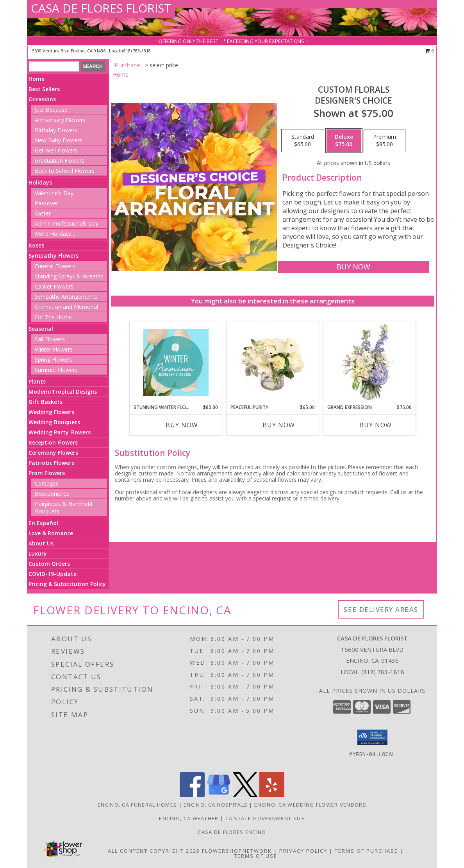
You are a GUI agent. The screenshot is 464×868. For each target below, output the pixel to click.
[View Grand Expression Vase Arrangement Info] (370, 362)
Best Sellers (44, 89)
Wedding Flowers (51, 412)
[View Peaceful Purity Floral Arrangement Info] (273, 362)
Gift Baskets (46, 402)
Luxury (38, 553)
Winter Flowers (54, 349)
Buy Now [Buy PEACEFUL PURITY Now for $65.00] (279, 425)
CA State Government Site (265, 818)
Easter (43, 213)
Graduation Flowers (60, 161)
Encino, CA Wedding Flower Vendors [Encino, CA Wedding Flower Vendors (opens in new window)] (310, 805)
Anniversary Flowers (60, 120)
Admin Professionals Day (67, 223)
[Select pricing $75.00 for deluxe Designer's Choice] (344, 141)
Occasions (42, 99)
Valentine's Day (54, 193)
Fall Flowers (50, 339)
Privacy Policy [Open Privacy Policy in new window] (303, 851)
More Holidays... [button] (55, 234)
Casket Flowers (54, 286)
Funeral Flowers (55, 266)
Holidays (40, 182)
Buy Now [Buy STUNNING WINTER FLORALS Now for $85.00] (182, 425)
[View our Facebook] (192, 795)
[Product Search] (54, 66)
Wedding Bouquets (54, 422)
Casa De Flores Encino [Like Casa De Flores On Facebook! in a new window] (232, 832)
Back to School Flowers (65, 171)
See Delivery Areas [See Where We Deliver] (381, 609)
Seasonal (41, 329)
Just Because (51, 110)
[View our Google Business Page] (219, 795)
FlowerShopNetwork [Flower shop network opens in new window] (237, 851)
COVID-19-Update (53, 574)
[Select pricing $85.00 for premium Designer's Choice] (385, 141)
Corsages (47, 483)
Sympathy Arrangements (66, 297)
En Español (43, 523)
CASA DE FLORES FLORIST (101, 8)
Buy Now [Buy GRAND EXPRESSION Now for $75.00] (376, 425)
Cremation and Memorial (66, 307)
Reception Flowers (53, 442)
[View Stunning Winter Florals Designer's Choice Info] (176, 362)
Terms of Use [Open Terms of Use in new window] (256, 856)
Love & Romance (51, 533)
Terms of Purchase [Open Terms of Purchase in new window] (366, 851)
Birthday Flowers (56, 130)
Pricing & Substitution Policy (67, 584)
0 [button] (429, 51)
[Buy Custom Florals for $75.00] (353, 267)
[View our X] (245, 795)
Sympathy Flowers (54, 256)
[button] (372, 737)
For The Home (53, 317)
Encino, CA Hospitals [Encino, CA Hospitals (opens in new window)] (216, 805)
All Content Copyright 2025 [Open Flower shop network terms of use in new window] (154, 851)
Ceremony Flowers (53, 453)
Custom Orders (49, 564)
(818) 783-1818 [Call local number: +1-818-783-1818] (137, 51)
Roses (36, 245)
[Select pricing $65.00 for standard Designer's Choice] (303, 141)
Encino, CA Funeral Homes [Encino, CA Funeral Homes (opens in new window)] (137, 805)
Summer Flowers (56, 370)
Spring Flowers (53, 360)
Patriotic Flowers (51, 463)
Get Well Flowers (56, 150)
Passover (46, 203)
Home (37, 79)
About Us (41, 543)
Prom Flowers (47, 473)
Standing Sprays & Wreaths (69, 276)
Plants (37, 381)
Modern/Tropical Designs (63, 392)
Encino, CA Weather (189, 818)
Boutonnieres (52, 494)
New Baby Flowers (59, 140)
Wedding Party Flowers (60, 432)
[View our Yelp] (272, 795)
